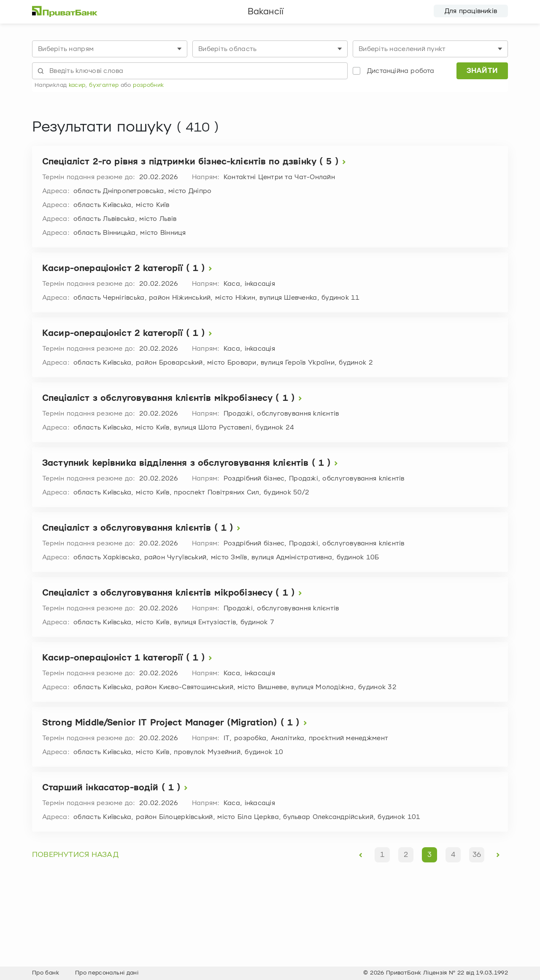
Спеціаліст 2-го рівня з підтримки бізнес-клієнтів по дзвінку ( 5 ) (196, 162)
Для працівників (471, 11)
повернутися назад (76, 855)
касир (77, 85)
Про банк (46, 973)
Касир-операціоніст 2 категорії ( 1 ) (129, 269)
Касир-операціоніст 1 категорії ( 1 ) (129, 658)
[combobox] (110, 49)
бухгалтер (104, 85)
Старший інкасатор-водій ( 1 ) (117, 788)
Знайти (482, 71)
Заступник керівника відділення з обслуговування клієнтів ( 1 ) (192, 463)
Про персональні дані (107, 973)
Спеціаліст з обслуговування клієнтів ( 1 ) (143, 528)
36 (477, 855)
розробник (148, 85)
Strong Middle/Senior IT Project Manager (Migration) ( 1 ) (176, 723)
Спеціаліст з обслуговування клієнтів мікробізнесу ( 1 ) (174, 399)
